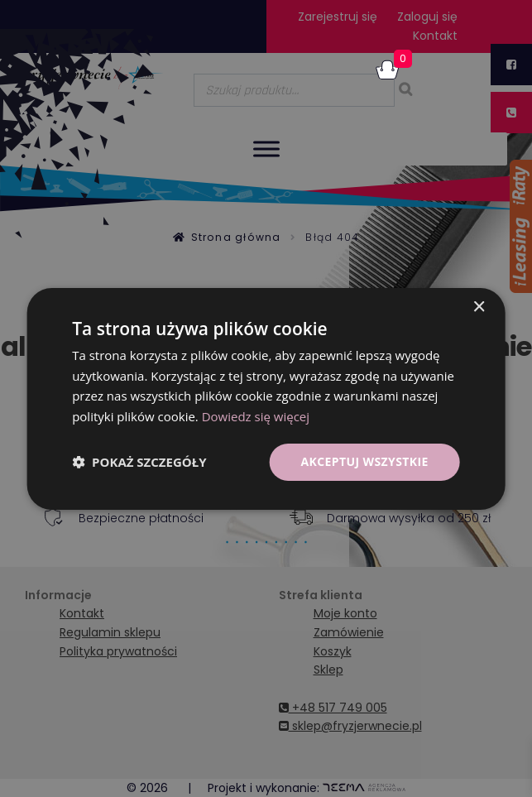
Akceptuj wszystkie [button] (364, 461)
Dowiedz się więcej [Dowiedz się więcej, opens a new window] (256, 416)
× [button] (479, 307)
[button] (139, 462)
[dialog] (266, 398)
